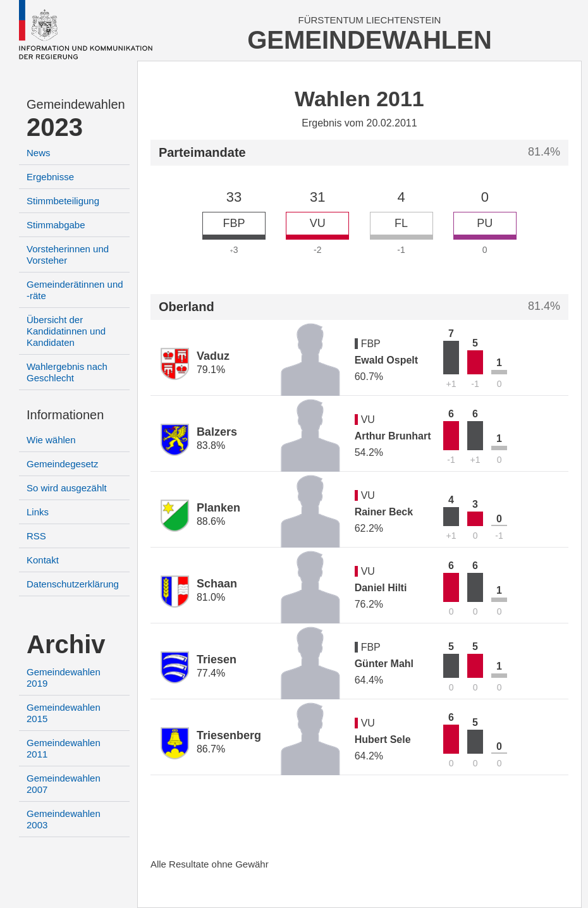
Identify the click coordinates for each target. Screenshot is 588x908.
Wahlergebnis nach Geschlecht (67, 372)
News (39, 153)
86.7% (211, 749)
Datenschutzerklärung (73, 584)
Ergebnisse (50, 177)
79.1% (211, 370)
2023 (55, 127)
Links (38, 512)
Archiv (66, 644)
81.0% (211, 597)
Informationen (65, 415)
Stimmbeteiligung (63, 201)
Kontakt (43, 560)
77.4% (211, 673)
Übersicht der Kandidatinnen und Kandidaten (66, 331)
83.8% (211, 445)
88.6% (211, 521)
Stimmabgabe (56, 225)
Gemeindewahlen (76, 104)
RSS (36, 536)
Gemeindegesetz (62, 464)
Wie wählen (51, 440)
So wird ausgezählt (67, 488)
